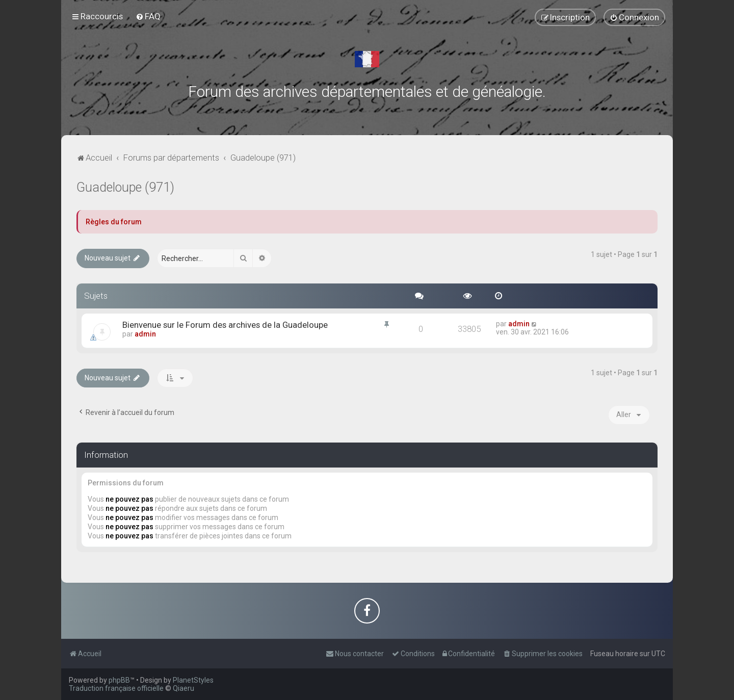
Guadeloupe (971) (125, 187)
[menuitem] (148, 16)
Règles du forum (114, 222)
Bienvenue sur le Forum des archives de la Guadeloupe (225, 325)
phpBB (119, 680)
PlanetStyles (193, 680)
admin (145, 334)
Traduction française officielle (116, 688)
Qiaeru (183, 688)
